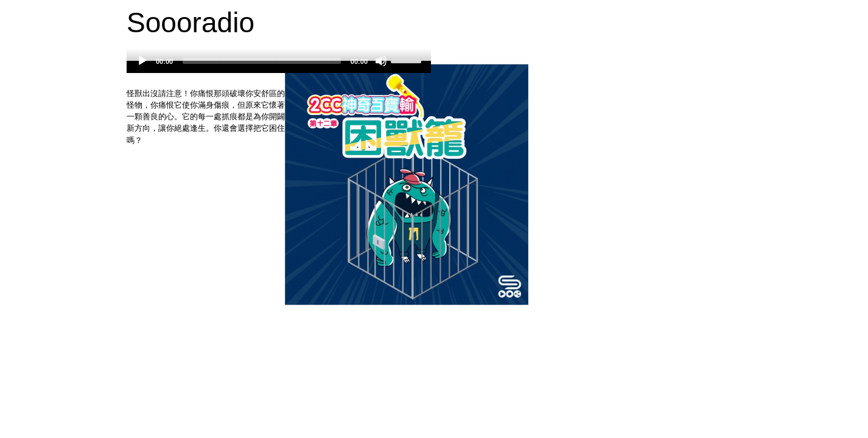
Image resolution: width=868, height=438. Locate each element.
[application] (279, 67)
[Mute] (381, 61)
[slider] (262, 61)
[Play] (142, 61)
